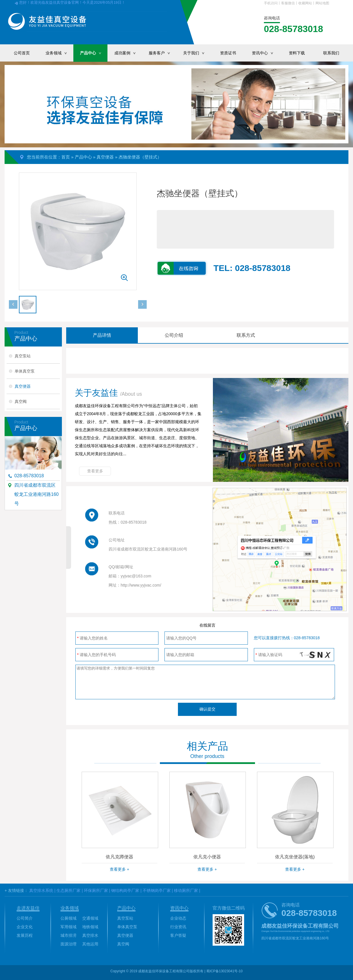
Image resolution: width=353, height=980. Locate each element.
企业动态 (178, 918)
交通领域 (90, 918)
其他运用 (90, 944)
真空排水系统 (41, 890)
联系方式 (246, 335)
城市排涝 (68, 935)
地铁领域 (90, 927)
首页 (66, 157)
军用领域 (68, 927)
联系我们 (331, 53)
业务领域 (59, 53)
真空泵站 (23, 356)
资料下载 (297, 53)
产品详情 (102, 335)
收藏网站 (305, 3)
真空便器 (105, 157)
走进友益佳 (28, 908)
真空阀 (21, 401)
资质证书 (228, 53)
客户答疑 (178, 935)
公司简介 (25, 918)
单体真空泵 (25, 371)
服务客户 (162, 53)
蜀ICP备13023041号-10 (224, 971)
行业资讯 (178, 927)
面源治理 (68, 944)
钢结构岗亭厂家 (125, 890)
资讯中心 (266, 53)
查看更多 (95, 471)
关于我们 (197, 53)
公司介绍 (174, 335)
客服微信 (288, 3)
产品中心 (94, 53)
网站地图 (322, 3)
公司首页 (22, 53)
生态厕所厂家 (68, 890)
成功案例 (128, 53)
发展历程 (25, 935)
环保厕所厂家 (96, 890)
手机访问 (271, 3)
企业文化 (25, 927)
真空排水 (90, 935)
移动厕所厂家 (186, 890)
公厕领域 (68, 918)
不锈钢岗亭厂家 (157, 890)
